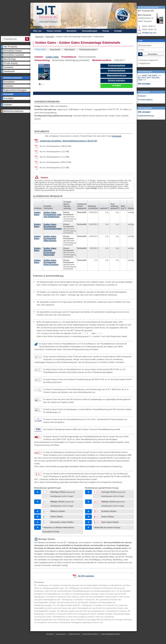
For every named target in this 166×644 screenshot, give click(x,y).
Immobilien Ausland (14, 55)
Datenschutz (74, 634)
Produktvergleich (145, 100)
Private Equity (11, 63)
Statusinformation (91, 634)
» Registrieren (144, 63)
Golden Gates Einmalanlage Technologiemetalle (53, 226)
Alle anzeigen (144, 84)
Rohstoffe (8, 94)
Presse (106, 31)
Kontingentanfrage (117, 70)
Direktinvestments (13, 78)
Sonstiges (8, 98)
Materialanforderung (117, 75)
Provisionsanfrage (117, 65)
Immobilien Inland (13, 51)
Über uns (37, 31)
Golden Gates (52, 57)
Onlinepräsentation (88, 50)
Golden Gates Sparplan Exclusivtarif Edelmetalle (50, 251)
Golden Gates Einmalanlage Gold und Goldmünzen (52, 214)
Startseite (39, 37)
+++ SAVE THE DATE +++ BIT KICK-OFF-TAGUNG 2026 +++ (150, 78)
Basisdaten (70, 50)
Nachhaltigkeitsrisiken (111, 634)
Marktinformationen (13, 111)
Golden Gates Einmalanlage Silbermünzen (50, 238)
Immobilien (9, 82)
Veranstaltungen (145, 72)
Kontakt (118, 31)
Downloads (55, 50)
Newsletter (72, 31)
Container (8, 67)
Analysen (142, 96)
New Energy (10, 59)
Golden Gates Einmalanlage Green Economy (51, 262)
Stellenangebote (145, 108)
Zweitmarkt (9, 71)
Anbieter (8, 105)
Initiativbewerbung (146, 116)
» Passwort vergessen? (148, 60)
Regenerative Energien (15, 90)
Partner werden (54, 31)
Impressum (61, 634)
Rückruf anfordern (117, 80)
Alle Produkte (10, 47)
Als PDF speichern (86, 576)
